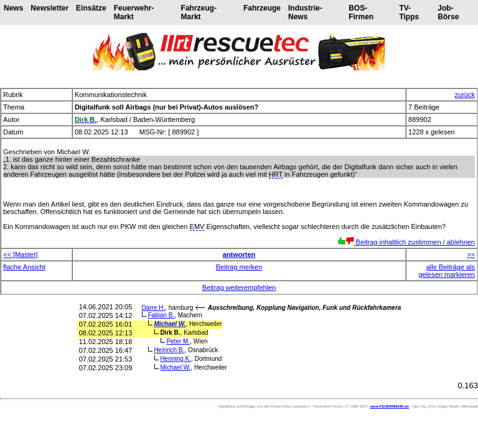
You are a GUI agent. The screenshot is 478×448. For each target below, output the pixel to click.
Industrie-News (305, 12)
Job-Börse (448, 12)
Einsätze (91, 8)
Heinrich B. (169, 350)
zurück (465, 95)
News (13, 8)
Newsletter (49, 8)
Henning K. (176, 359)
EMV (197, 226)
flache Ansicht (24, 267)
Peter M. (178, 341)
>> (471, 254)
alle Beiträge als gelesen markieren (447, 271)
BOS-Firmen (361, 12)
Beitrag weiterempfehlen (239, 287)
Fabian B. (161, 315)
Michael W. (170, 324)
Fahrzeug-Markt (199, 12)
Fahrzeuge (262, 8)
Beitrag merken (239, 267)
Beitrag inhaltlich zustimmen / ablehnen (406, 242)
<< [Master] (21, 254)
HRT (276, 174)
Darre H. (153, 308)
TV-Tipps (409, 12)
